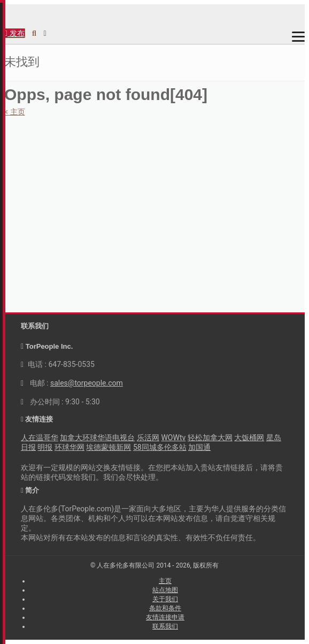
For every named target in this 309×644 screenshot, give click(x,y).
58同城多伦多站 (160, 447)
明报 (45, 447)
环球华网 (69, 447)
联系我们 (165, 626)
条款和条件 (165, 608)
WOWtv (173, 438)
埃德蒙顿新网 (109, 447)
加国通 (199, 447)
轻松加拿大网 (210, 438)
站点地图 (165, 590)
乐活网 (148, 438)
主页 (165, 581)
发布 (15, 33)
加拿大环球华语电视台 (97, 438)
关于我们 (165, 599)
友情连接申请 (165, 617)
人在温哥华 (40, 438)
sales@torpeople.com (87, 383)
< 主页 (15, 112)
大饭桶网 (249, 438)
